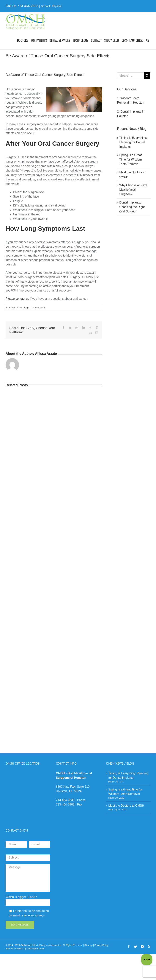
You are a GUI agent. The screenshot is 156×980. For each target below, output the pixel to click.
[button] (148, 40)
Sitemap (89, 945)
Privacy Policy (101, 945)
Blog (26, 308)
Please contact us (17, 299)
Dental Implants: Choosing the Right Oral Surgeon (132, 207)
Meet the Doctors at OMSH (126, 806)
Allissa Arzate (46, 354)
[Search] (147, 76)
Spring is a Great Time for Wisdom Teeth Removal (130, 160)
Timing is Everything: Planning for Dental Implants (133, 142)
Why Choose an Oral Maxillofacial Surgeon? (133, 190)
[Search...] (130, 76)
